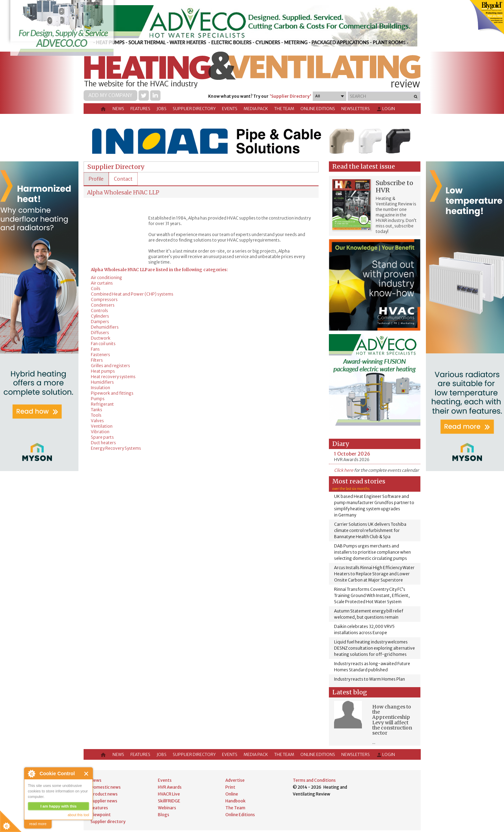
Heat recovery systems (113, 377)
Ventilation (102, 426)
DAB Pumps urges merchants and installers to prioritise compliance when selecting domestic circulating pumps (372, 552)
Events (230, 109)
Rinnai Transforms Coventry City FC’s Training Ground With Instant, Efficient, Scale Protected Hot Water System (372, 595)
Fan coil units (103, 344)
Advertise (235, 780)
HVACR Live (169, 794)
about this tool (78, 815)
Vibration (100, 432)
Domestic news (106, 787)
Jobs (162, 109)
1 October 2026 (352, 454)
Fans (95, 349)
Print (230, 787)
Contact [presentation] (123, 179)
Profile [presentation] (96, 179)
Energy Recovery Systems (116, 448)
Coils (96, 289)
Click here (344, 470)
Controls (99, 311)
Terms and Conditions (314, 780)
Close (87, 774)
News (118, 109)
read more (38, 824)
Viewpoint (101, 815)
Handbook (235, 801)
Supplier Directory (116, 167)
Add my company (110, 95)
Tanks (96, 410)
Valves (97, 421)
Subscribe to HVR (394, 186)
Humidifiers (102, 382)
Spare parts (102, 437)
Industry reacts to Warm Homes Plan (369, 679)
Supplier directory (194, 109)
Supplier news (104, 801)
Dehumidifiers (105, 327)
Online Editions (318, 109)
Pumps (98, 399)
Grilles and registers (110, 366)
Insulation (100, 388)
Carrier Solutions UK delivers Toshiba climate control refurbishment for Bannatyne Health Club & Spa (370, 530)
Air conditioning (106, 278)
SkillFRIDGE (169, 801)
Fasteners (100, 355)
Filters (97, 360)
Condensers (103, 305)
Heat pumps (103, 371)
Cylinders (100, 316)
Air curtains (102, 283)
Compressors (104, 300)
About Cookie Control (31, 774)
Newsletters (356, 109)
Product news (104, 794)
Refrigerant (102, 404)
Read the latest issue (364, 166)
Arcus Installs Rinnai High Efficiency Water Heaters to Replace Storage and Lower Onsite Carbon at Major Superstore (374, 574)
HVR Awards (170, 787)
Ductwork (101, 338)
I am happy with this (58, 806)
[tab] (96, 179)
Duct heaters (103, 443)
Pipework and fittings (112, 393)
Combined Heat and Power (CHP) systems (132, 294)
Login (385, 109)
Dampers (100, 322)
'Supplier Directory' (290, 96)
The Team (284, 109)
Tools (96, 415)
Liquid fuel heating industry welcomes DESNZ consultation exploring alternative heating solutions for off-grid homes (374, 648)
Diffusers (100, 333)
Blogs (164, 815)
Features (140, 109)
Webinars (167, 808)
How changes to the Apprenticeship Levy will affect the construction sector (392, 720)
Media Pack (256, 109)
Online (232, 794)
